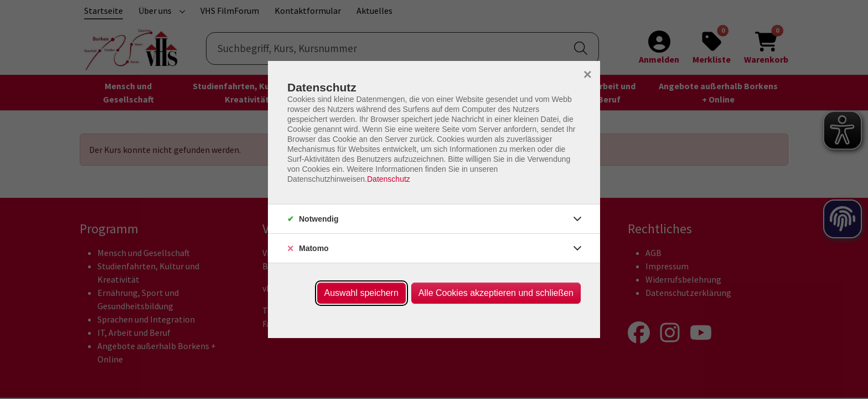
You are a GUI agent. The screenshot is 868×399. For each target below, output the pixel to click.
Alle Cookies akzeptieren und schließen (496, 293)
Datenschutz (389, 179)
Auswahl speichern (361, 293)
